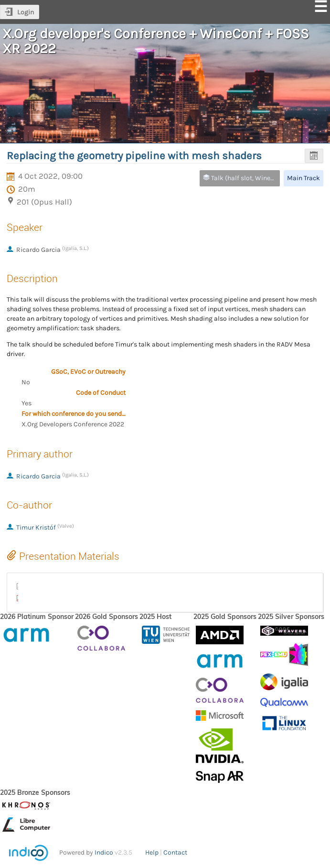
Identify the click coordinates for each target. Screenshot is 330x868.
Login (26, 12)
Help (152, 852)
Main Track (303, 178)
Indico (104, 852)
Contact (175, 852)
